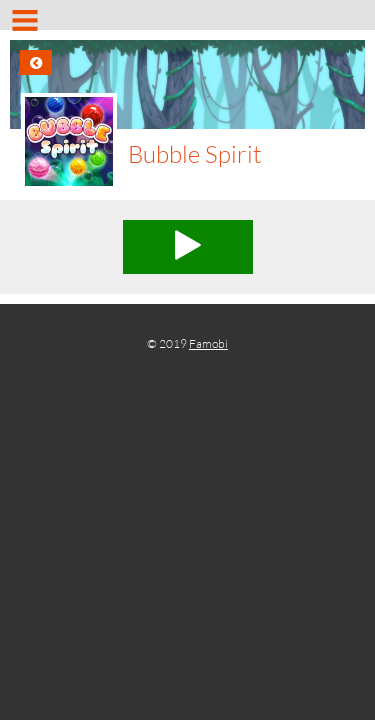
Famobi (208, 343)
